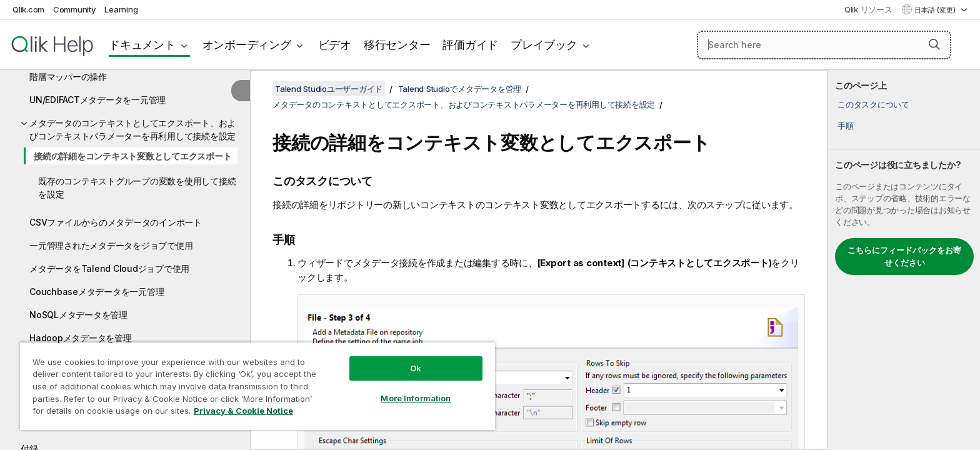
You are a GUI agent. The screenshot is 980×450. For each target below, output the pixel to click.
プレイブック (544, 45)
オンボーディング (247, 45)
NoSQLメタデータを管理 (78, 315)
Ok (416, 368)
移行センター (397, 45)
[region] (257, 386)
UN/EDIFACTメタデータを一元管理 (97, 100)
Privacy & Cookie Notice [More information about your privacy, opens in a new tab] (243, 411)
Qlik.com (28, 9)
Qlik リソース (868, 9)
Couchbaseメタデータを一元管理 (97, 292)
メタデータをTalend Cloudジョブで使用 (109, 268)
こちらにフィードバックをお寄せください (904, 256)
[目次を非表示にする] (241, 91)
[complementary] (904, 260)
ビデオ (335, 45)
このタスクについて (873, 104)
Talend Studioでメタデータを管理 (460, 89)
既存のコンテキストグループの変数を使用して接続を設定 (137, 187)
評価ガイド (470, 45)
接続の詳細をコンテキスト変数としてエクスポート (132, 156)
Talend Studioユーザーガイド (329, 89)
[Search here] (824, 45)
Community (75, 9)
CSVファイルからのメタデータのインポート (116, 222)
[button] (934, 44)
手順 (846, 126)
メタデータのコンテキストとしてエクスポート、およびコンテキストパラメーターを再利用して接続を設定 (132, 129)
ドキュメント (142, 45)
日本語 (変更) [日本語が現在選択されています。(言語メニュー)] (936, 10)
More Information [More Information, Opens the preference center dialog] (416, 398)
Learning (121, 9)
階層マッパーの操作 (68, 77)
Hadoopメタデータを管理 (81, 338)
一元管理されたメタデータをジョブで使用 (111, 245)
